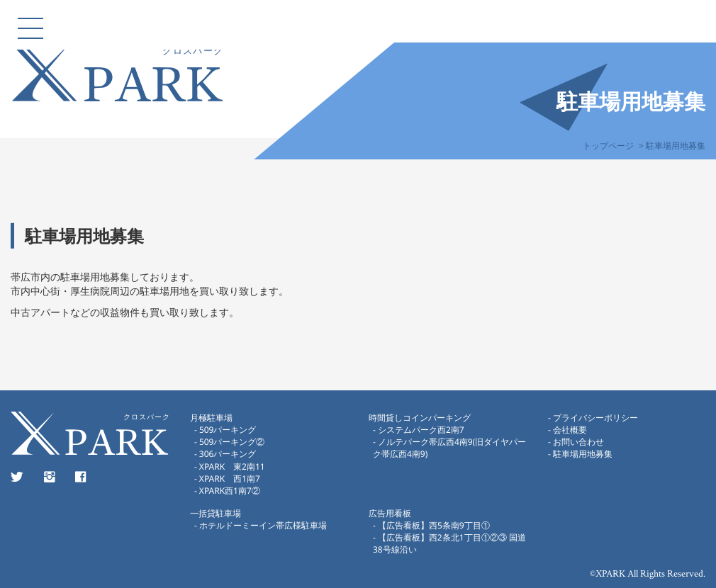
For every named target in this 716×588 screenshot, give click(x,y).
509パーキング (227, 430)
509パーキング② (231, 442)
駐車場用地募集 (582, 454)
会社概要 (569, 430)
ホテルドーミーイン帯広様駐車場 (267, 525)
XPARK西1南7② (229, 491)
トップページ (608, 146)
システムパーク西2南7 (421, 430)
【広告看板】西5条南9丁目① (434, 525)
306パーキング (227, 454)
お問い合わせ (578, 442)
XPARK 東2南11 (231, 466)
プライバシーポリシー (595, 418)
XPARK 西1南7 (229, 479)
